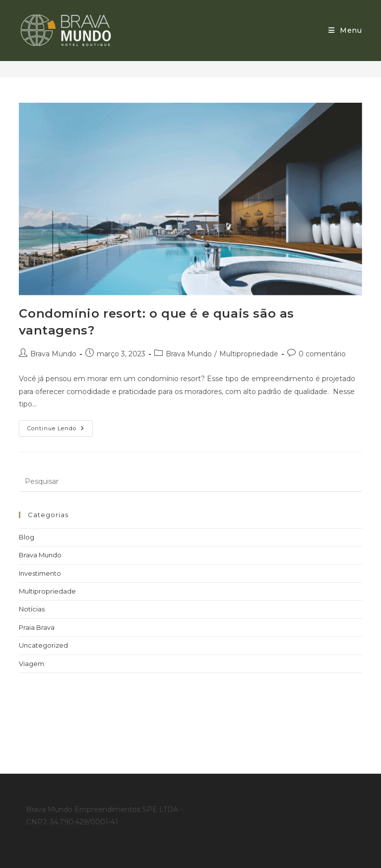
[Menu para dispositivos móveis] (345, 30)
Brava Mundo (53, 354)
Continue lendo (60, 426)
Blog (27, 537)
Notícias (32, 609)
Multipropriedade (249, 354)
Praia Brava (37, 627)
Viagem (32, 664)
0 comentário (322, 354)
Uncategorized (43, 645)
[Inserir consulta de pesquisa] (190, 482)
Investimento (40, 573)
